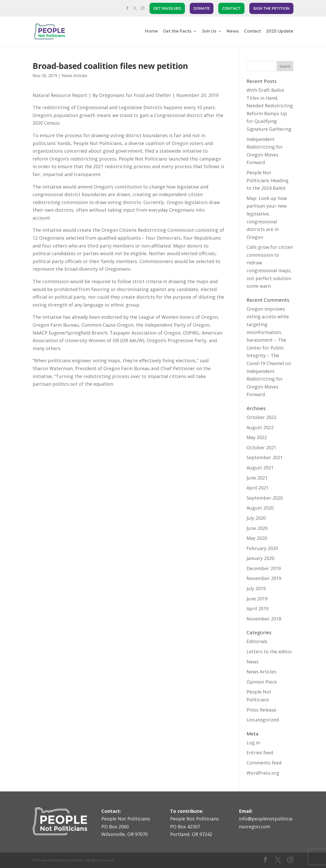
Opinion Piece (262, 682)
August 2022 (260, 427)
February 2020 (262, 548)
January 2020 (260, 558)
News (233, 32)
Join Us (209, 32)
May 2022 (257, 437)
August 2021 (260, 468)
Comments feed (264, 763)
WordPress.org (263, 773)
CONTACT (231, 8)
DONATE (202, 8)
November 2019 (264, 578)
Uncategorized (263, 720)
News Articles (74, 76)
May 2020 (257, 538)
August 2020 (260, 508)
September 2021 (265, 457)
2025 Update (280, 32)
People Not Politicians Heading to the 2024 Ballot (268, 180)
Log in (253, 743)
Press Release (261, 710)
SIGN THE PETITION (271, 8)
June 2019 (257, 599)
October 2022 (261, 417)
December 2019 (264, 568)
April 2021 (257, 488)
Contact (253, 32)
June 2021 (257, 478)
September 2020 (265, 498)
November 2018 (264, 619)
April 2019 (257, 609)
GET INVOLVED (167, 8)
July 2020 (256, 518)
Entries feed (260, 753)
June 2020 (257, 528)
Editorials (257, 641)
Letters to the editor (269, 652)
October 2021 (261, 447)
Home (151, 32)
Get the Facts (177, 32)
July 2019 (256, 588)
